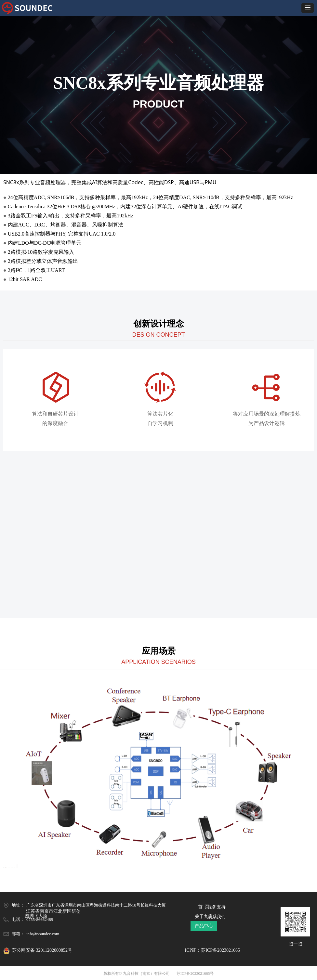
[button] (308, 8)
